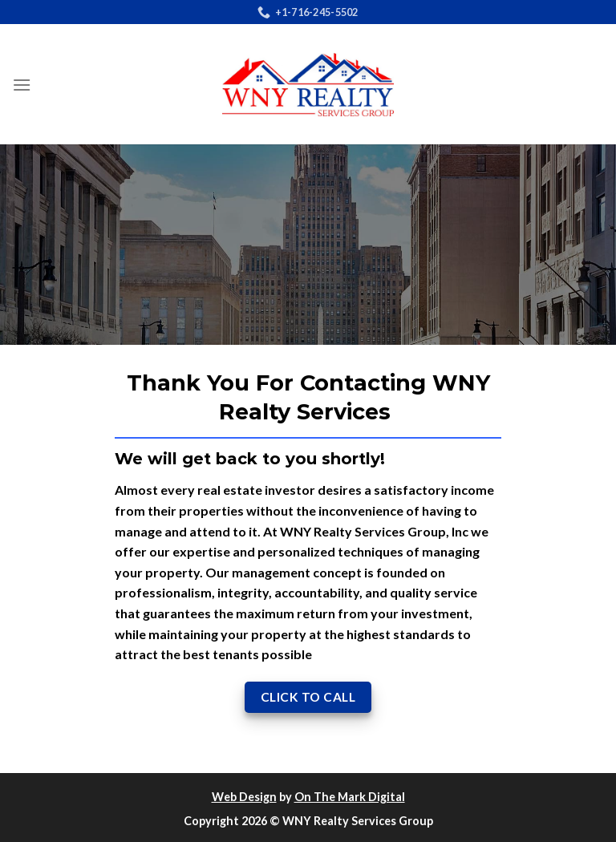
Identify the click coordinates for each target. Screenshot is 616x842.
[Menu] (22, 85)
